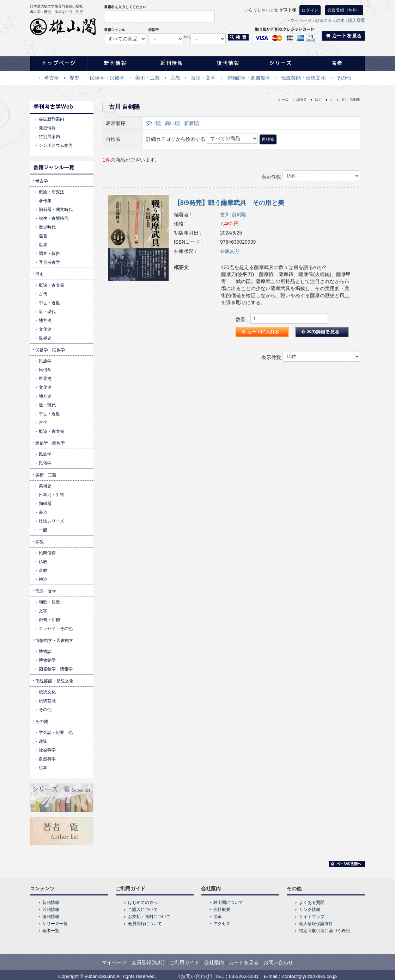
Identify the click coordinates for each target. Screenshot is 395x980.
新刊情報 (51, 903)
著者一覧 (51, 931)
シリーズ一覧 (55, 924)
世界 (43, 245)
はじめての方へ (143, 903)
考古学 (51, 78)
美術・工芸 (147, 78)
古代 (43, 294)
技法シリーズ (51, 521)
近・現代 (47, 312)
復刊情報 (51, 917)
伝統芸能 (47, 701)
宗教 (175, 78)
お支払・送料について (149, 917)
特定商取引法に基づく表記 (324, 931)
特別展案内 (49, 137)
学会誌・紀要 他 (56, 732)
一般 (43, 530)
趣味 (43, 741)
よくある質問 (312, 903)
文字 (43, 611)
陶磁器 (45, 504)
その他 (344, 78)
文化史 (45, 329)
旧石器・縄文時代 (56, 210)
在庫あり (230, 251)
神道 (43, 579)
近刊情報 (51, 910)
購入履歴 (357, 20)
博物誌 (45, 651)
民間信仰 (47, 553)
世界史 (45, 338)
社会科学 (47, 750)
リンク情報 (310, 910)
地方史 (45, 320)
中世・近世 (49, 303)
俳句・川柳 (49, 620)
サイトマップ (312, 917)
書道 (43, 512)
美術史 (45, 486)
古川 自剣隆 (233, 214)
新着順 (192, 123)
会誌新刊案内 (51, 119)
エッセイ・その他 (56, 629)
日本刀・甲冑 (51, 495)
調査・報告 (49, 254)
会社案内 (214, 962)
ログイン (310, 10)
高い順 (172, 123)
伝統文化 (47, 692)
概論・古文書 (51, 285)
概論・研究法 (51, 192)
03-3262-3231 (244, 976)
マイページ (301, 20)
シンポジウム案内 (56, 145)
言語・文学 (203, 78)
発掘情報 (47, 128)
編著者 (302, 99)
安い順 (153, 123)
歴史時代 (47, 227)
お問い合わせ (278, 962)
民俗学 (45, 370)
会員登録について (145, 924)
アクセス (222, 924)
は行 (318, 99)
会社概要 (222, 910)
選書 (43, 236)
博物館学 (47, 660)
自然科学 (47, 759)
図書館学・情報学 (56, 669)
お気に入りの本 (330, 20)
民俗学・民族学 (107, 78)
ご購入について (143, 910)
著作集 (45, 201)
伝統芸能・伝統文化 (303, 78)
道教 (43, 570)
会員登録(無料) (148, 962)
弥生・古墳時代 (54, 218)
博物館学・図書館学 (248, 78)
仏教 (43, 562)
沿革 (218, 917)
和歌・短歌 (49, 602)
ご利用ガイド (184, 962)
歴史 (74, 78)
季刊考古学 (49, 262)
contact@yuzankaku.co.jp (309, 976)
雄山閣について (228, 903)
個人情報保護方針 (316, 924)
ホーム (283, 99)
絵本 (43, 768)
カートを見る (244, 962)
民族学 (45, 361)
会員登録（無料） (344, 10)
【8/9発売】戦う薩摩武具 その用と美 (229, 203)
